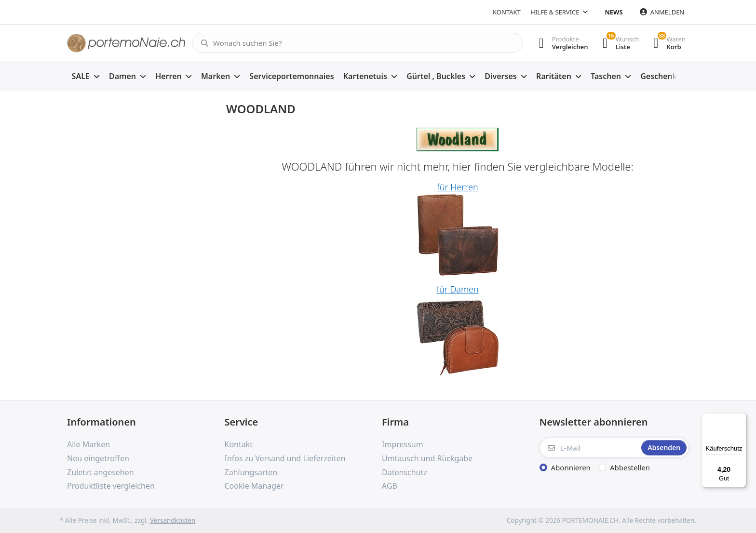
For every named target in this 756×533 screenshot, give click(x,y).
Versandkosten (173, 520)
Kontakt (507, 12)
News (614, 12)
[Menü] (741, 419)
